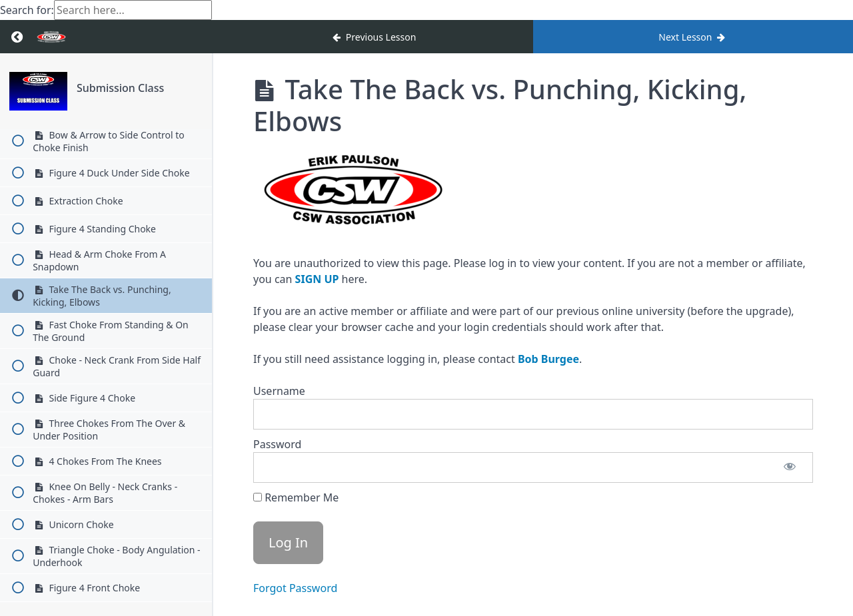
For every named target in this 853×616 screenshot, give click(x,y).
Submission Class (120, 88)
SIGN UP (317, 279)
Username (279, 391)
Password (277, 444)
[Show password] (790, 467)
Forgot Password (295, 588)
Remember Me (296, 497)
